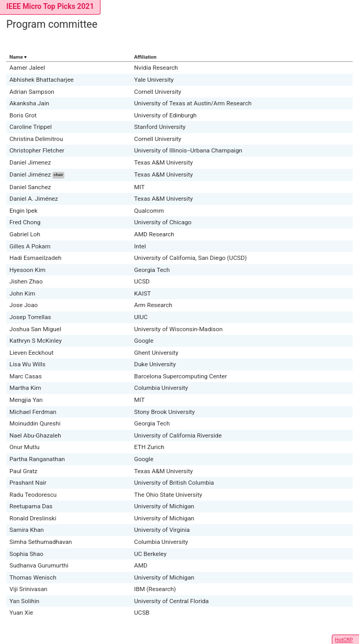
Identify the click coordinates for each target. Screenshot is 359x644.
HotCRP (344, 640)
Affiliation (145, 57)
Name (16, 57)
